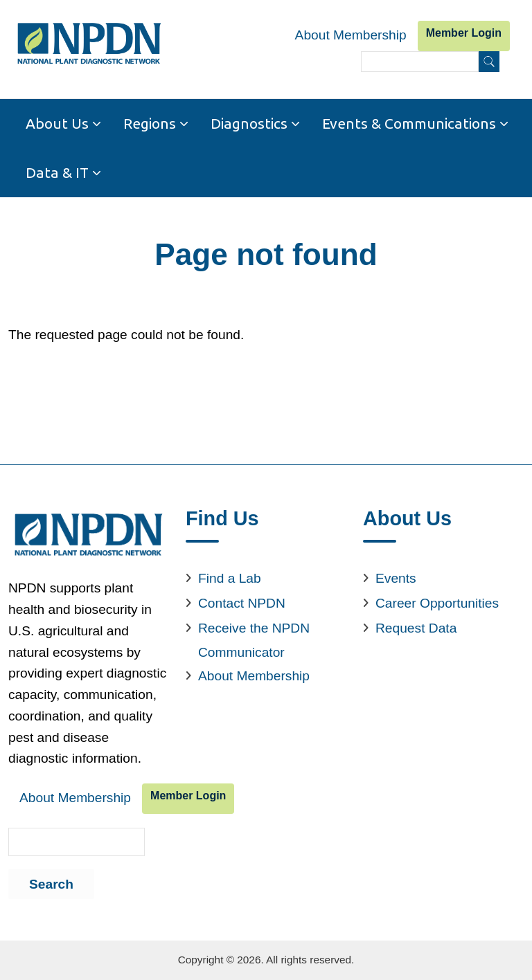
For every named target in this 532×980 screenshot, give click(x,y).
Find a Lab (230, 578)
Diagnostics (249, 123)
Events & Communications (409, 123)
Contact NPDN (242, 603)
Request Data (416, 628)
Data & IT (57, 172)
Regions (150, 123)
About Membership (351, 35)
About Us (57, 123)
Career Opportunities (437, 603)
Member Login (464, 33)
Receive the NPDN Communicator (254, 640)
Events (396, 578)
